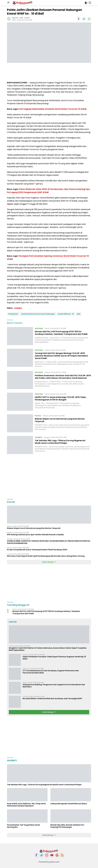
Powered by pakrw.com (49, 862)
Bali (79, 314)
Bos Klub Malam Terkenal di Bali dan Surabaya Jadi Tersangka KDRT (52, 699)
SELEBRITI (39, 437)
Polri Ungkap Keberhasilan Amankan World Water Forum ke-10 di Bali (53, 109)
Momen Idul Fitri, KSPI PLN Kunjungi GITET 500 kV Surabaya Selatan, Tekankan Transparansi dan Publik (61, 333)
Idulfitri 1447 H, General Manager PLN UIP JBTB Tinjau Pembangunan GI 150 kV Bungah (60, 398)
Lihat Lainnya (49, 562)
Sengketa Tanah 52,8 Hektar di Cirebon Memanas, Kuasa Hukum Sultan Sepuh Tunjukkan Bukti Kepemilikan (48, 649)
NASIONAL (39, 328)
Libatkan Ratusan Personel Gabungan (38, 314)
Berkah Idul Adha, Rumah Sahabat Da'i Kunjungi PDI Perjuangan (67, 826)
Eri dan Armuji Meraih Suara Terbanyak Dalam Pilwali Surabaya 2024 (37, 550)
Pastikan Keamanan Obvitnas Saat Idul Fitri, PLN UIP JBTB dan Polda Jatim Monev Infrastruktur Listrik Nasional (63, 377)
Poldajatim (13, 314)
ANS (21, 18)
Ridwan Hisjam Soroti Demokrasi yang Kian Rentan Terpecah (60, 420)
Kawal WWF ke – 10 (66, 314)
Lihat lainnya (49, 712)
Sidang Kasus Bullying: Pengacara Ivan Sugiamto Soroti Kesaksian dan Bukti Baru (54, 686)
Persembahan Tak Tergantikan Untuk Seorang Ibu (23, 826)
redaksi (18, 308)
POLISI (27, 18)
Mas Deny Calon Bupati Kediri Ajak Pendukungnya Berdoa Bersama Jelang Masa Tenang (46, 556)
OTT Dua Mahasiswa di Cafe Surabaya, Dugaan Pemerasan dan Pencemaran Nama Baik (51, 672)
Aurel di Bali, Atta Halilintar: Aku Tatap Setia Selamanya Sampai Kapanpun (26, 805)
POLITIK (38, 416)
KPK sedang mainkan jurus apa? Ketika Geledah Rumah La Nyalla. (36, 535)
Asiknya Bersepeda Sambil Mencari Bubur (69, 804)
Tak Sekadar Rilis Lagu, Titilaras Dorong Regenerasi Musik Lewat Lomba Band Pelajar (60, 442)
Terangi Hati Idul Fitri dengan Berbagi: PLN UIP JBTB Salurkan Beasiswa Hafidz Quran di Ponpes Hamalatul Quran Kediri (61, 356)
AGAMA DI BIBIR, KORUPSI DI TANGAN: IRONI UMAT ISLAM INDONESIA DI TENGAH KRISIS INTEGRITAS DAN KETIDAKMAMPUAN (49, 542)
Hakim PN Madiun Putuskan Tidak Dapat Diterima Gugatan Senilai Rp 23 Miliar (54, 658)
